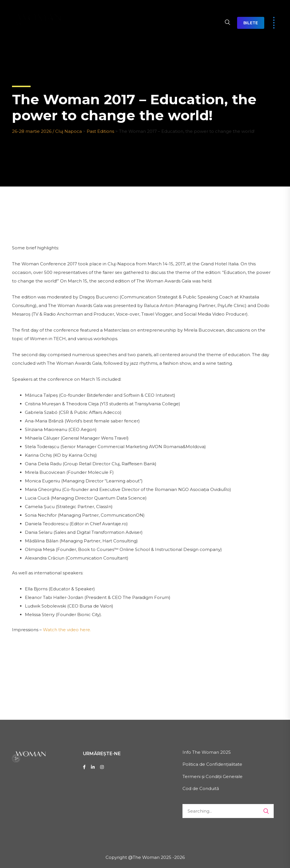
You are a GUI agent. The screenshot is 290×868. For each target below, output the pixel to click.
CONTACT (74, 33)
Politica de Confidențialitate (212, 764)
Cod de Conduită (201, 788)
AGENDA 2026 (127, 13)
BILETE (251, 23)
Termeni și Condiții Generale (212, 776)
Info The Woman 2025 (207, 752)
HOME (69, 13)
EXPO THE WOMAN (174, 13)
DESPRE (92, 13)
